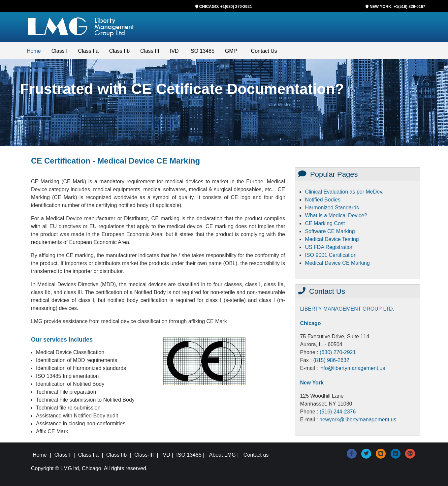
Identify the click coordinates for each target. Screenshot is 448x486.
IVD (174, 51)
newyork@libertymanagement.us (358, 420)
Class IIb (119, 51)
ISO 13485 (202, 51)
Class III (150, 51)
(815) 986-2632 (331, 360)
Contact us (256, 455)
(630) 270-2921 (338, 352)
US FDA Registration (329, 247)
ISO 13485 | (191, 455)
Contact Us (264, 51)
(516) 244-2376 (338, 412)
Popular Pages (328, 174)
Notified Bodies (323, 200)
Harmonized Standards (332, 208)
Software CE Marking (330, 231)
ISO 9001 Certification (331, 255)
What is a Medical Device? (336, 215)
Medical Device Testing (332, 239)
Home (34, 51)
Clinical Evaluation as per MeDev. (344, 192)
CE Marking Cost (325, 223)
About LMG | (225, 455)
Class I (60, 51)
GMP (231, 51)
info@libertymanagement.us (352, 368)
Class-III (144, 455)
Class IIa (88, 51)
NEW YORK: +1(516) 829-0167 (397, 7)
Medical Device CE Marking (337, 263)
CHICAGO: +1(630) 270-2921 (226, 7)
